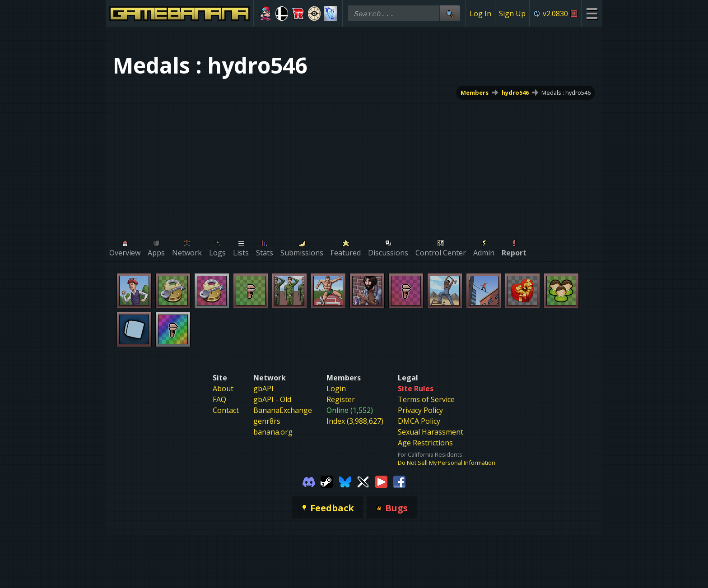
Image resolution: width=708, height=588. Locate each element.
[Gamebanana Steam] (327, 481)
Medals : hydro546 (566, 93)
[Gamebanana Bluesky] (345, 481)
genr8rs (267, 421)
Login (336, 389)
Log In (480, 14)
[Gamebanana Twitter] (363, 481)
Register (341, 399)
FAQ (219, 399)
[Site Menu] (592, 13)
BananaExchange (283, 410)
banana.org (273, 432)
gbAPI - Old (272, 399)
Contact (226, 410)
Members (475, 93)
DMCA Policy (419, 421)
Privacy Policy (420, 410)
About (223, 389)
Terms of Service (426, 399)
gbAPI (263, 389)
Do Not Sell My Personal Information (447, 463)
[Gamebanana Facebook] (399, 481)
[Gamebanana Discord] (309, 481)
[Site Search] (450, 13)
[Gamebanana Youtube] (381, 481)
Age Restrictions (425, 443)
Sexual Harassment (431, 432)
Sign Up (512, 14)
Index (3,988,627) (355, 421)
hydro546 (515, 93)
